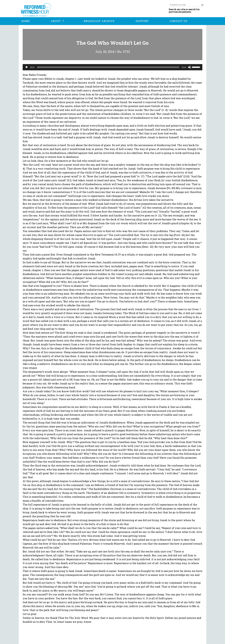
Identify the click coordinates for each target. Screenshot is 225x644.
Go (202, 5)
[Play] (27, 67)
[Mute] (190, 67)
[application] (112, 67)
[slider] (108, 67)
